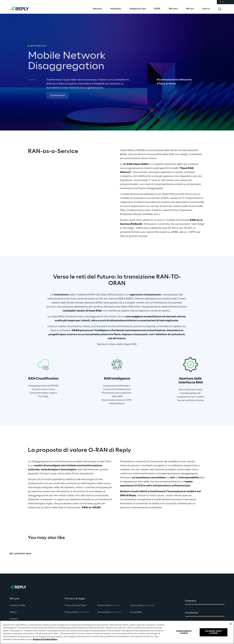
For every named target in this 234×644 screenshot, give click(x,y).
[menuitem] (97, 9)
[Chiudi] (231, 624)
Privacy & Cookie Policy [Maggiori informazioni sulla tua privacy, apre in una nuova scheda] (45, 639)
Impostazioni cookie (184, 632)
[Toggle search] (220, 9)
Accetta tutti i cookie (214, 632)
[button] (57, 96)
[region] (117, 632)
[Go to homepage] (19, 9)
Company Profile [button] (17, 605)
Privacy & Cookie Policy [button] (76, 605)
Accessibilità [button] (136, 612)
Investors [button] (14, 619)
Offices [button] (13, 612)
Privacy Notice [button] (77, 612)
